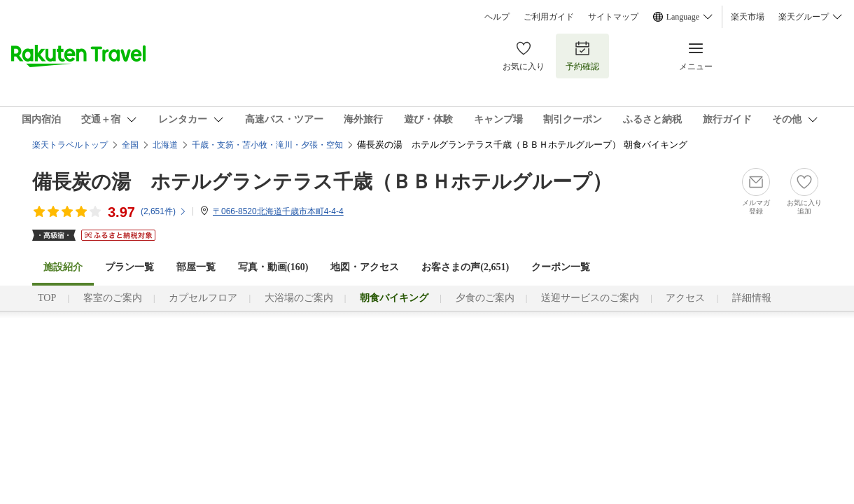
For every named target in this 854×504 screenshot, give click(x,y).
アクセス (685, 298)
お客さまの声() (465, 267)
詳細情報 (752, 298)
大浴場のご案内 (299, 298)
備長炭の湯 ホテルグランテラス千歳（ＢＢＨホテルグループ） (322, 182)
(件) (164, 211)
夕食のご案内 (485, 298)
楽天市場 (748, 17)
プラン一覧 (129, 267)
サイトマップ (613, 17)
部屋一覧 (196, 267)
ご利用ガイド (549, 17)
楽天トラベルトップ (70, 145)
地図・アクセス (365, 267)
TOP (47, 298)
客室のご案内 (113, 298)
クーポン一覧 (561, 267)
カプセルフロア (203, 298)
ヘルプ (497, 17)
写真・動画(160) (273, 267)
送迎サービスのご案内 (590, 298)
